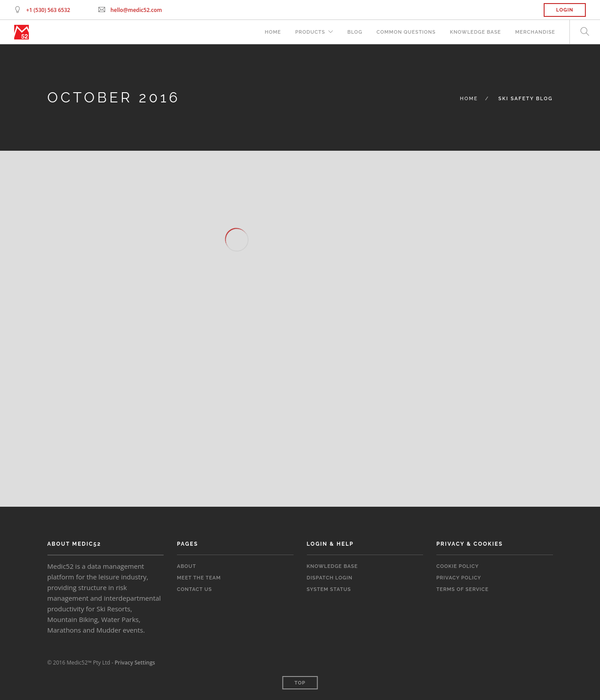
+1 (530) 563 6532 (48, 10)
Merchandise (535, 32)
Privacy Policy (459, 578)
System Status (329, 589)
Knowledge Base (475, 32)
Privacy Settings (135, 663)
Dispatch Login (330, 578)
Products (310, 32)
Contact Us (194, 589)
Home (273, 32)
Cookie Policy (458, 566)
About (186, 566)
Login (565, 10)
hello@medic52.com (136, 10)
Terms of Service (463, 589)
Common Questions (406, 32)
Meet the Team (199, 578)
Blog (355, 32)
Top (300, 683)
